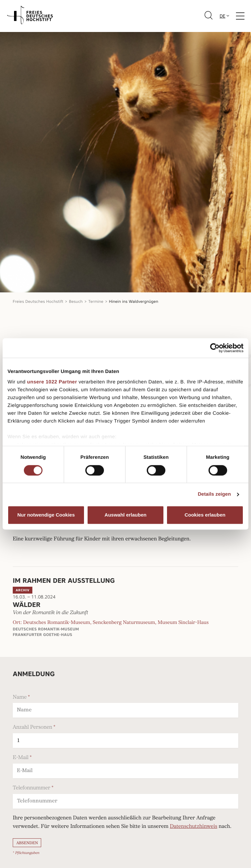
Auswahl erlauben (125, 515)
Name (20, 697)
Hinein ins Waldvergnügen (134, 301)
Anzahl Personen (33, 727)
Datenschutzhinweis (194, 827)
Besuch (76, 301)
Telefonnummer (32, 788)
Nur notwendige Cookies (46, 515)
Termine (96, 301)
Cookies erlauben (205, 515)
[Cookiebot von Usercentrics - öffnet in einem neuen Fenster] (215, 348)
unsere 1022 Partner (52, 382)
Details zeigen (214, 494)
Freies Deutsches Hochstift (38, 301)
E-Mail (21, 757)
